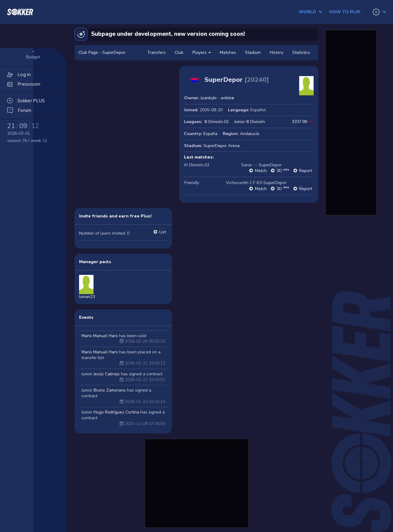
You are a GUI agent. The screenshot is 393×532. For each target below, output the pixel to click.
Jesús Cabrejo (107, 374)
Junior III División (250, 122)
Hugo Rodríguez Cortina (116, 412)
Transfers (156, 52)
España (210, 134)
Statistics (301, 52)
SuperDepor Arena (222, 146)
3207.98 (299, 122)
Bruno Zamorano (110, 390)
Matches (228, 52)
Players (202, 52)
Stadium (253, 52)
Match (261, 171)
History (276, 52)
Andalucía (250, 134)
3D (283, 171)
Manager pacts (95, 262)
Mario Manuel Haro (100, 336)
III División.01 (217, 122)
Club (179, 52)
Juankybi (209, 98)
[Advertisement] (197, 482)
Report (306, 171)
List (163, 232)
